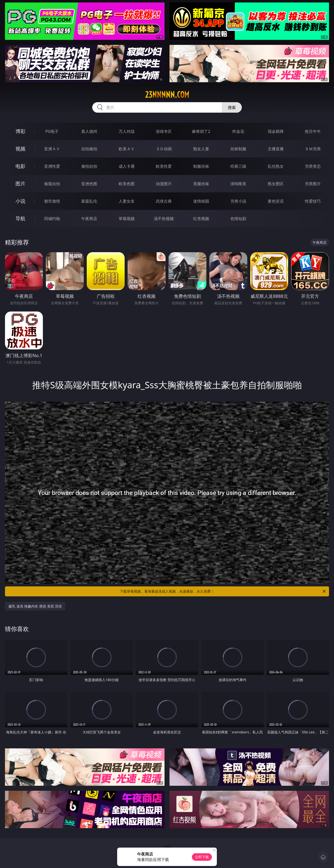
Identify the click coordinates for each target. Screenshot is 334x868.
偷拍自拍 (89, 166)
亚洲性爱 (52, 166)
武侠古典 (164, 201)
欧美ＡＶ (127, 149)
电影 (20, 166)
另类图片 (313, 184)
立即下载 (202, 857)
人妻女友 (127, 201)
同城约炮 (52, 219)
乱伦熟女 (276, 166)
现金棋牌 (276, 131)
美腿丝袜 (201, 184)
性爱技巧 (313, 201)
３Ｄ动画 (164, 149)
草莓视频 (127, 219)
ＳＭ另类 (313, 149)
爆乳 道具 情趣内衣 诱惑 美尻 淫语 (35, 606)
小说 (20, 201)
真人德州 (89, 131)
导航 (20, 218)
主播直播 (276, 149)
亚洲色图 (89, 184)
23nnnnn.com (167, 95)
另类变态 (313, 166)
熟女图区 (276, 184)
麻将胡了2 (201, 131)
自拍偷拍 (89, 149)
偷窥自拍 (52, 184)
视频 (20, 149)
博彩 (20, 131)
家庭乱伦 (89, 201)
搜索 (232, 107)
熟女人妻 (201, 149)
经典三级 (238, 166)
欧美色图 (127, 184)
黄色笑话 (276, 201)
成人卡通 (127, 166)
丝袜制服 (238, 149)
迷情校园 (201, 201)
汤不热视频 (164, 219)
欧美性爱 (164, 166)
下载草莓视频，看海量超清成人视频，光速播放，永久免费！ (223, 591)
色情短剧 (238, 219)
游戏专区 (164, 131)
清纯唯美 (238, 184)
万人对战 (127, 131)
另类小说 (238, 201)
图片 (20, 184)
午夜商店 (89, 219)
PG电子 (52, 131)
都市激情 (52, 201)
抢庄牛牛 (313, 131)
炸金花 (238, 131)
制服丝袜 (201, 166)
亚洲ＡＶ (52, 149)
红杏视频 (201, 219)
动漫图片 (164, 184)
